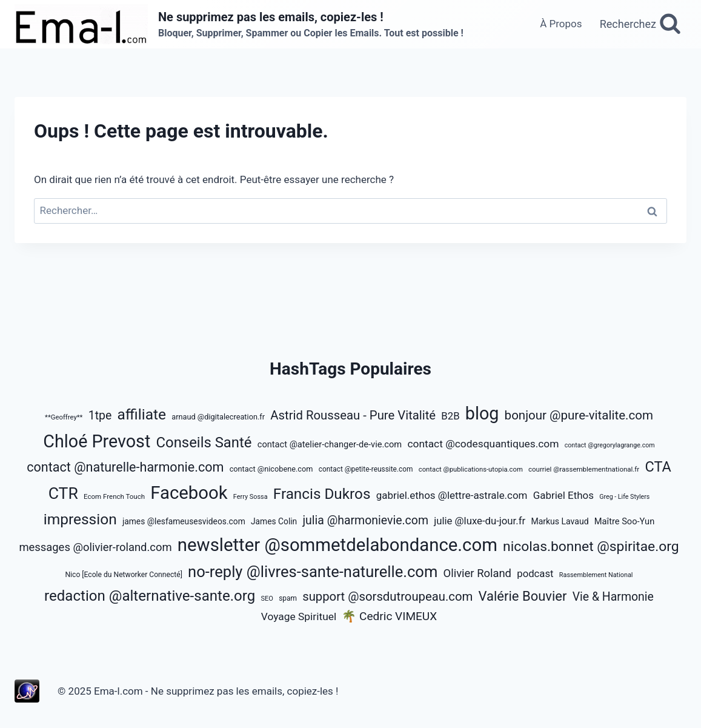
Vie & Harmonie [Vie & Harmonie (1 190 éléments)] (613, 597)
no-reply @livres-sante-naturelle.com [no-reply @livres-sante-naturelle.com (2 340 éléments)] (313, 572)
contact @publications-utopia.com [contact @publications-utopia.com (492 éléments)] (471, 469)
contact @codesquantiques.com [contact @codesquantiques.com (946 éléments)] (483, 444)
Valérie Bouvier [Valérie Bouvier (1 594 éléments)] (523, 596)
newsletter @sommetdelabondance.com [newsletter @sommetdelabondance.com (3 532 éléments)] (337, 545)
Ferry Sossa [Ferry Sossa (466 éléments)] (251, 497)
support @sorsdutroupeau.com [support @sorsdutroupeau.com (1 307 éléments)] (387, 596)
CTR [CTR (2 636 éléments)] (63, 493)
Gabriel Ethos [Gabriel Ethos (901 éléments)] (563, 495)
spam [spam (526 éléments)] (288, 598)
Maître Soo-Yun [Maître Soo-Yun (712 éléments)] (625, 521)
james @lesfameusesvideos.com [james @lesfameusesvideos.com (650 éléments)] (184, 521)
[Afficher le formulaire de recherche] (640, 24)
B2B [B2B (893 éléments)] (450, 416)
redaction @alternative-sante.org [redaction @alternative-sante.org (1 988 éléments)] (150, 596)
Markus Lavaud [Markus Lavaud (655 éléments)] (560, 521)
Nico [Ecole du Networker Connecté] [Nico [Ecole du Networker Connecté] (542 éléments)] (123, 575)
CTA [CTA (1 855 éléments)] (658, 467)
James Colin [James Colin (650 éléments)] (274, 521)
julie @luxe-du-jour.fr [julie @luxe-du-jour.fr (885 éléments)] (480, 521)
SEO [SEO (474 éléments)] (267, 599)
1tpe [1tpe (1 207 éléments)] (100, 416)
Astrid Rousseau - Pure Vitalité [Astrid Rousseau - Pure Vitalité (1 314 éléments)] (353, 415)
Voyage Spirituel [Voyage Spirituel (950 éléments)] (299, 616)
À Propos (561, 24)
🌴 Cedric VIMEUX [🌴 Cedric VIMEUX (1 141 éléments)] (389, 616)
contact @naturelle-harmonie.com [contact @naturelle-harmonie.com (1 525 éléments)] (125, 467)
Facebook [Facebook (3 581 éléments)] (189, 493)
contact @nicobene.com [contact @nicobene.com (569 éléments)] (271, 469)
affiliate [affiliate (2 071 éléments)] (141, 414)
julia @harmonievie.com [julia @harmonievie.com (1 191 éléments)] (365, 520)
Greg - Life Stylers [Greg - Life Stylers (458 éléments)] (624, 497)
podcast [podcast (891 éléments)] (535, 573)
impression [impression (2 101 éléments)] (80, 519)
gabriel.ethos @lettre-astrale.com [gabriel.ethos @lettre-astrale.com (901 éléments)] (452, 495)
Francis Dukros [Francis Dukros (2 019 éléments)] (322, 494)
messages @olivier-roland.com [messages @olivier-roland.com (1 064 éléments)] (95, 547)
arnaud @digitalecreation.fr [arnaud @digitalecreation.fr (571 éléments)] (218, 417)
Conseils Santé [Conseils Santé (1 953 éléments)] (204, 442)
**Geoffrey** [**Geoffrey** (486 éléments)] (64, 417)
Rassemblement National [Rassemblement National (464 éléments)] (596, 575)
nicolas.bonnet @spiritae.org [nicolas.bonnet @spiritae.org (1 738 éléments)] (591, 546)
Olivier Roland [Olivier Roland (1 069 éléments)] (477, 573)
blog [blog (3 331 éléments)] (482, 413)
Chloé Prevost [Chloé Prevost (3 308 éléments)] (97, 441)
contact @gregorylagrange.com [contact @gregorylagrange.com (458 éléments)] (610, 445)
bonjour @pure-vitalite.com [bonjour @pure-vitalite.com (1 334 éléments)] (579, 415)
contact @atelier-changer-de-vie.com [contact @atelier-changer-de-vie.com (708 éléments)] (330, 444)
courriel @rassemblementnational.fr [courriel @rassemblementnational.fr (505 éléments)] (584, 469)
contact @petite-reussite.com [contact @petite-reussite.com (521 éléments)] (366, 469)
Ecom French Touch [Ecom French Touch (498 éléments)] (114, 496)
